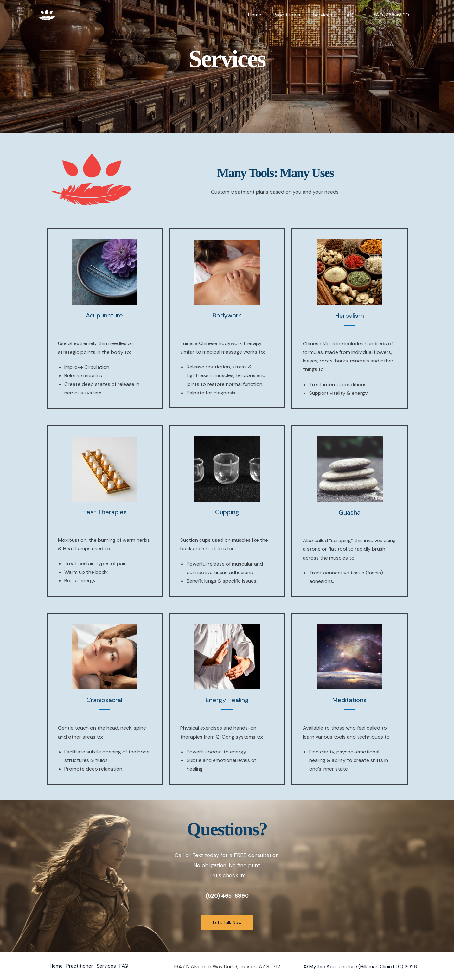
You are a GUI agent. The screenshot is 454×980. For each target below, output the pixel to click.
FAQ (350, 15)
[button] (392, 15)
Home (261, 15)
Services (326, 15)
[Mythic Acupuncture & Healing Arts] (47, 14)
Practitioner (292, 15)
